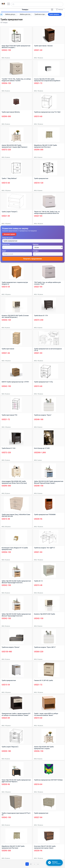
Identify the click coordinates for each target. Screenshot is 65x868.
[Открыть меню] (9, 4)
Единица (36, 244)
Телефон (36, 251)
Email (4, 251)
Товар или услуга (8, 238)
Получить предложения (32, 259)
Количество (6, 244)
